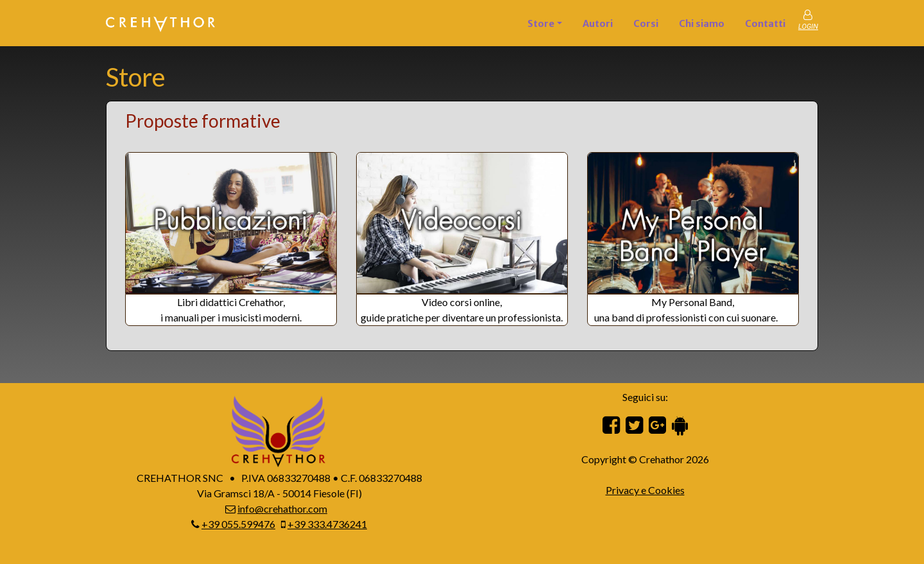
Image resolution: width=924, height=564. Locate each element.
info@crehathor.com (282, 508)
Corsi (646, 24)
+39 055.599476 (238, 524)
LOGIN (808, 27)
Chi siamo (702, 24)
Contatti (765, 24)
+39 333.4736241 (327, 524)
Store (541, 24)
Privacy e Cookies (645, 490)
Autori (598, 24)
